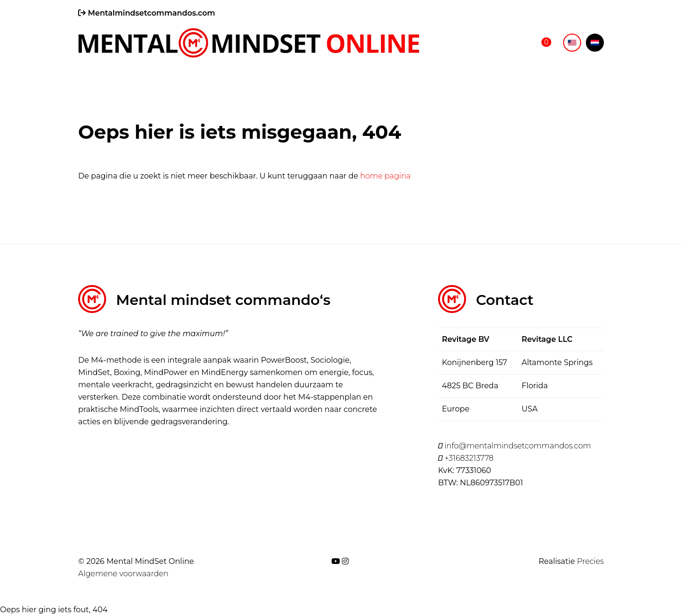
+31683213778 (466, 458)
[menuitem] (572, 43)
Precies (590, 561)
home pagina (385, 176)
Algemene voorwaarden (123, 574)
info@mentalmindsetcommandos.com (515, 446)
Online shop (494, 43)
